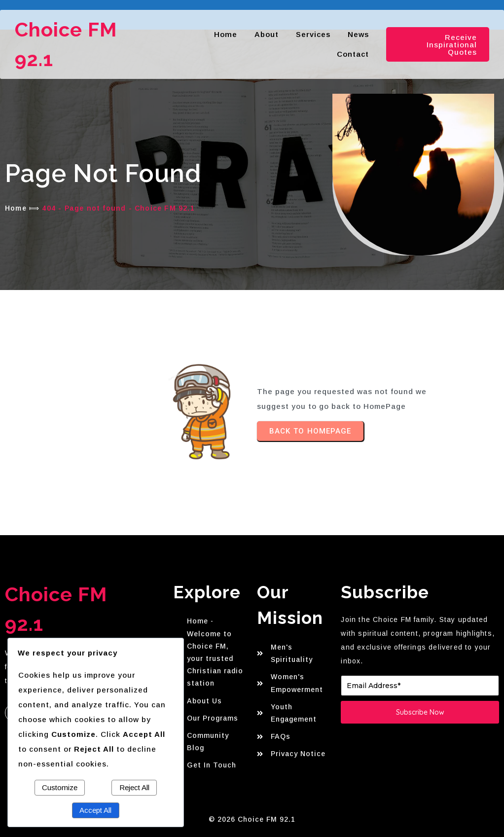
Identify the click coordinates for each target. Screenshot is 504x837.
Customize (60, 787)
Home (16, 208)
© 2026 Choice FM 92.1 (252, 819)
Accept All (95, 810)
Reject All (134, 787)
